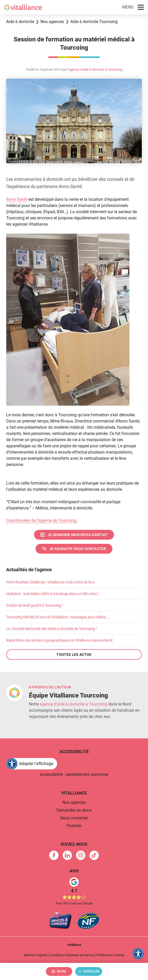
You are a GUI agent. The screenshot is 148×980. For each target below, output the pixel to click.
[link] (74, 535)
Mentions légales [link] (35, 955)
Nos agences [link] (74, 802)
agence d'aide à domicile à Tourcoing (95, 69)
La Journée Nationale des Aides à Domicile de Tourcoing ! (51, 629)
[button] (133, 7)
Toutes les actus (74, 655)
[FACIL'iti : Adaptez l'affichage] (32, 764)
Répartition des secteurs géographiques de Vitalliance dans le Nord (59, 640)
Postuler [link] (74, 826)
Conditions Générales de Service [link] (72, 955)
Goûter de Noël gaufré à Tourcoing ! (34, 605)
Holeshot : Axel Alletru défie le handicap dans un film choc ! (53, 594)
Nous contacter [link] (74, 818)
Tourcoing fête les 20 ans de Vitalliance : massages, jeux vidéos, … (58, 617)
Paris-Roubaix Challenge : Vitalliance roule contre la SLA (50, 582)
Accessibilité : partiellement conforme (74, 774)
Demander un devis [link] (74, 810)
